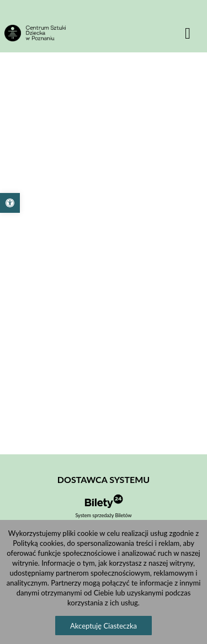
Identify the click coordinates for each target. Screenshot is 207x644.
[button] (10, 203)
